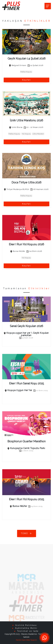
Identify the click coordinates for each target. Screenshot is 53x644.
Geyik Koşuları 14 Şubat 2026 (27, 58)
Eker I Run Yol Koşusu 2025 (27, 499)
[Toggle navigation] (48, 6)
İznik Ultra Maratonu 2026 (26, 120)
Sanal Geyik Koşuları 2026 (26, 326)
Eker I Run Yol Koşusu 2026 (26, 244)
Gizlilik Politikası (26, 625)
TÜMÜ (27, 533)
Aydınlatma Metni (26, 628)
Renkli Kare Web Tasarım (26, 640)
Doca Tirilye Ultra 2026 (26, 182)
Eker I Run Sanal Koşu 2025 (27, 383)
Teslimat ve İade (28, 631)
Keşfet (26, 80)
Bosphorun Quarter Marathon (26, 441)
